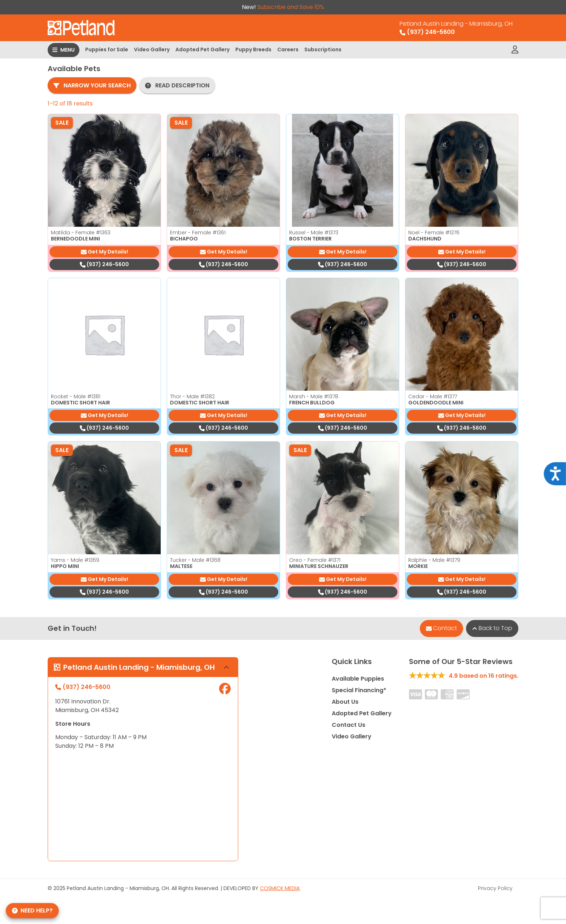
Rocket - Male (76, 396)
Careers (288, 49)
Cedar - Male (433, 396)
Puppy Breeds (253, 49)
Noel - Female (434, 233)
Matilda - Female (81, 233)
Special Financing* (359, 690)
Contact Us (349, 725)
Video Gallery (152, 49)
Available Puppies (358, 679)
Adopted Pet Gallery (203, 49)
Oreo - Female (315, 560)
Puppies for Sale (107, 49)
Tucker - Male (195, 560)
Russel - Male (314, 233)
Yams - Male (75, 560)
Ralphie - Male (434, 560)
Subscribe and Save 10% (291, 7)
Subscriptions (323, 49)
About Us (345, 702)
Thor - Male (192, 396)
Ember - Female (198, 233)
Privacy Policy (495, 888)
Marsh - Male (314, 396)
